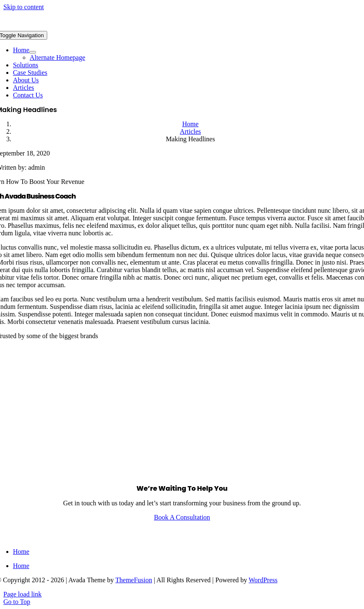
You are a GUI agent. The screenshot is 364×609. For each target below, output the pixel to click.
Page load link (23, 594)
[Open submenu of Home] (33, 52)
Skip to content (24, 7)
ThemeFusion (134, 580)
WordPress (263, 580)
